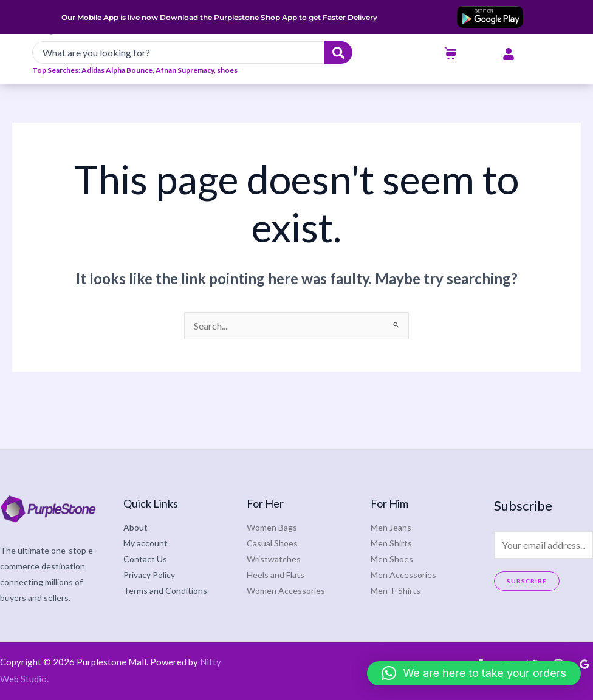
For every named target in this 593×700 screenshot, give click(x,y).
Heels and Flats (276, 575)
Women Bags (272, 527)
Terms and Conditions (165, 590)
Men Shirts (391, 543)
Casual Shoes (272, 543)
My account (146, 543)
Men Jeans (391, 527)
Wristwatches (274, 559)
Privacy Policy (149, 575)
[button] (474, 673)
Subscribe (527, 581)
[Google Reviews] (584, 664)
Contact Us (145, 559)
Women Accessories (286, 590)
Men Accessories (403, 575)
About (135, 527)
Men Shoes (392, 559)
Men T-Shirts (396, 590)
